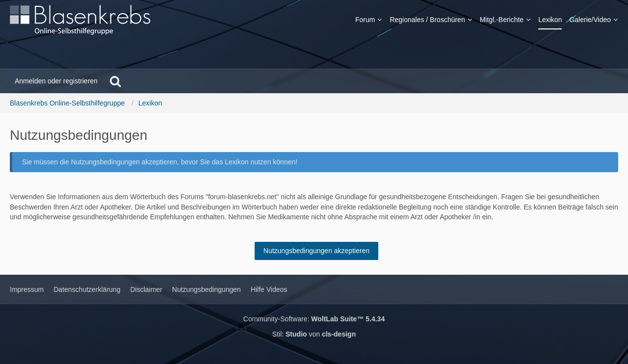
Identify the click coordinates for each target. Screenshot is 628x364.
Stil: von (314, 334)
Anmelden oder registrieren (56, 81)
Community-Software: (314, 319)
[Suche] (115, 81)
